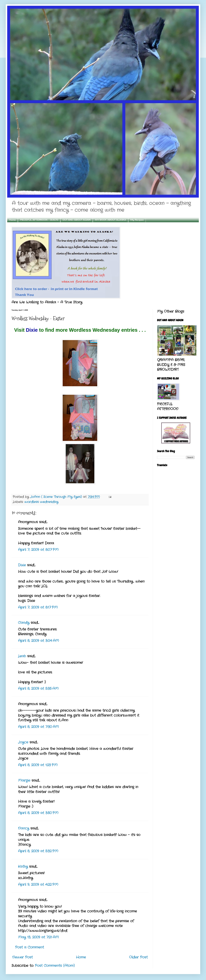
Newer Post (22, 957)
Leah (22, 656)
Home (12, 220)
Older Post (138, 957)
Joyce (23, 742)
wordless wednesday (41, 502)
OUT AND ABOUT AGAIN (77, 220)
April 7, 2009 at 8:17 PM (38, 607)
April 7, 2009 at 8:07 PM (38, 550)
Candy (24, 623)
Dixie (33, 330)
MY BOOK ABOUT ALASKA (110, 220)
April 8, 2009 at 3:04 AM (38, 641)
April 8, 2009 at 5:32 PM (38, 851)
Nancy (24, 828)
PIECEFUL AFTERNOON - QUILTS (39, 220)
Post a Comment (30, 947)
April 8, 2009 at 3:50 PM (38, 813)
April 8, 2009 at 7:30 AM (38, 727)
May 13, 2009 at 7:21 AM (38, 937)
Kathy (23, 867)
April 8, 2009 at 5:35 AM (38, 689)
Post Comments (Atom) (55, 966)
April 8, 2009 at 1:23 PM (38, 765)
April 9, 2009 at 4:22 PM (38, 885)
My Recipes (137, 220)
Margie (24, 781)
